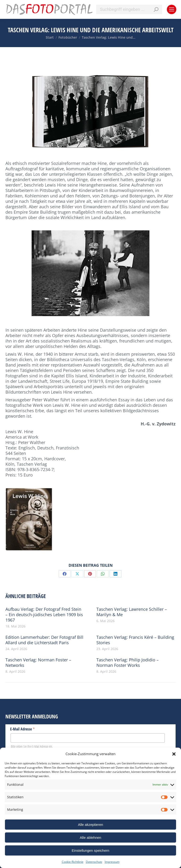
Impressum (112, 862)
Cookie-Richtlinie (73, 862)
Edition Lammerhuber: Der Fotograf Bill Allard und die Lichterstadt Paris (44, 640)
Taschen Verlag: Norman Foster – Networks (38, 663)
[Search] (129, 9)
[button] (174, 754)
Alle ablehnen (91, 837)
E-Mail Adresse (23, 729)
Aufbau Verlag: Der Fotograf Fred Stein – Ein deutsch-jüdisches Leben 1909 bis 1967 (44, 615)
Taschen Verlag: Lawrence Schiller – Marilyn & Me (132, 612)
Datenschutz (94, 862)
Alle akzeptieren (91, 825)
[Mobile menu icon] (172, 9)
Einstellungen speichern (90, 850)
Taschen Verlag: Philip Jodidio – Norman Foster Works (128, 663)
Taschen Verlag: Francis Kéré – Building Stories (135, 640)
